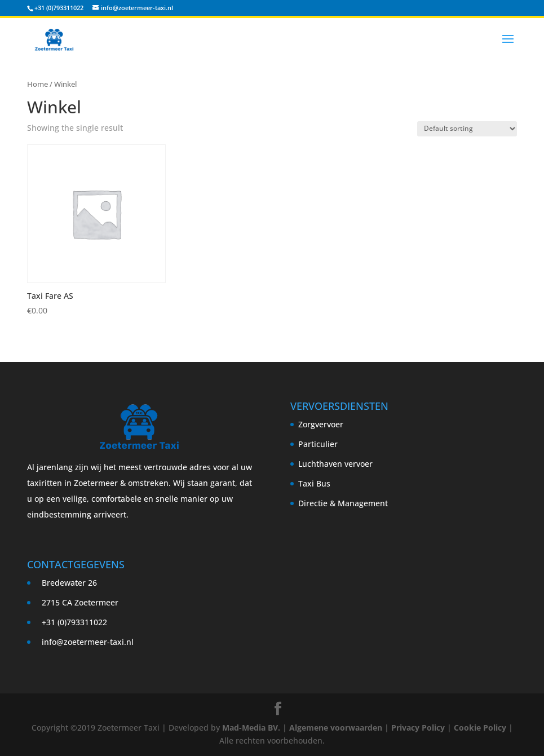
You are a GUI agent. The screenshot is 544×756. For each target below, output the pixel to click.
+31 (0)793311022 (59, 8)
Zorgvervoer (321, 424)
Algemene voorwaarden (336, 728)
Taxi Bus (314, 483)
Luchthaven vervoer (335, 464)
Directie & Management (343, 503)
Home (37, 84)
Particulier (318, 444)
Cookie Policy (480, 728)
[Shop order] (467, 129)
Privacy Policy (418, 728)
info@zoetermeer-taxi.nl (88, 642)
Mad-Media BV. (251, 728)
